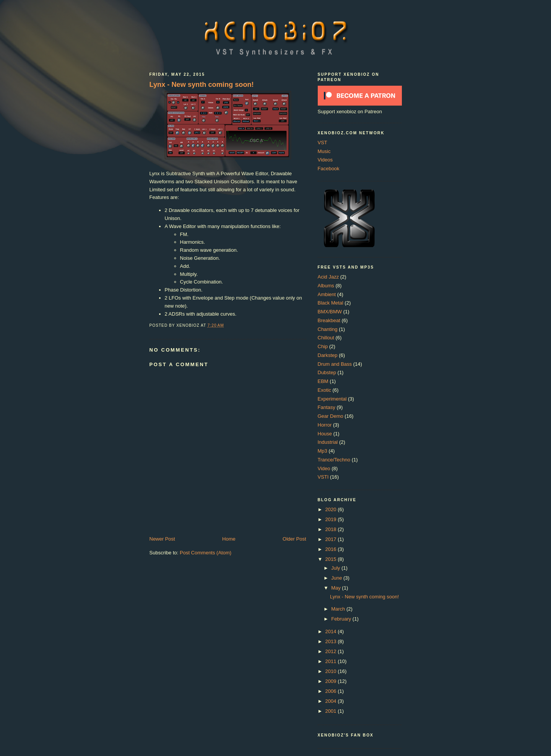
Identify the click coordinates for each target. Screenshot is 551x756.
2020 (332, 509)
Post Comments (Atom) (206, 553)
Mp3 (323, 451)
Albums (326, 286)
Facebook (329, 169)
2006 (332, 691)
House (325, 434)
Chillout (326, 338)
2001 (332, 711)
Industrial (328, 442)
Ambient (327, 294)
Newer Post (162, 539)
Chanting (328, 329)
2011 (332, 661)
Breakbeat (329, 320)
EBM (323, 381)
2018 (332, 529)
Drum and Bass (335, 364)
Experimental (332, 399)
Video (324, 468)
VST (323, 143)
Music (324, 151)
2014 (332, 631)
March (339, 609)
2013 (332, 641)
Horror (325, 425)
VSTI (323, 477)
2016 (332, 549)
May (336, 588)
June (337, 578)
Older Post (294, 539)
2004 (332, 701)
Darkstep (328, 355)
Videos (325, 160)
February (342, 619)
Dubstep (327, 372)
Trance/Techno (334, 460)
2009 (332, 681)
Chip (323, 346)
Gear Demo (331, 416)
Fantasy (327, 407)
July (336, 568)
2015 (332, 559)
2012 (332, 651)
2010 (332, 671)
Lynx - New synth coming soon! (202, 85)
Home (229, 539)
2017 (332, 539)
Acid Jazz (328, 277)
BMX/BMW (330, 312)
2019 (332, 519)
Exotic (324, 390)
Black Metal (331, 303)
